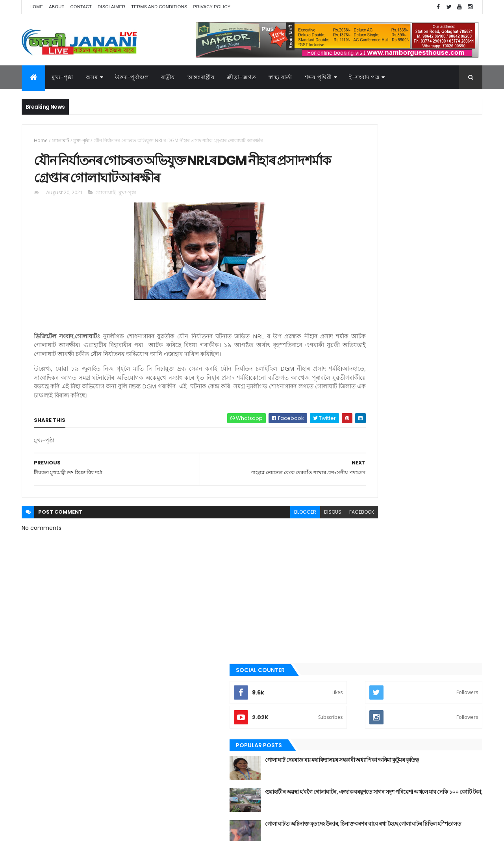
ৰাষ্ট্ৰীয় (168, 77)
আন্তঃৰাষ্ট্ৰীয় (201, 77)
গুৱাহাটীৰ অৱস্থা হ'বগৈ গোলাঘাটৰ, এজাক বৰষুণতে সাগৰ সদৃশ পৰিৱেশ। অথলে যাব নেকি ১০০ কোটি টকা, (429, 261)
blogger (251, 529)
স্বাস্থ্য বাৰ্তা (280, 77)
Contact (81, 7)
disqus (279, 529)
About (57, 7)
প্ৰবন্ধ (350, 590)
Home (36, 7)
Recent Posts (375, 320)
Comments (447, 320)
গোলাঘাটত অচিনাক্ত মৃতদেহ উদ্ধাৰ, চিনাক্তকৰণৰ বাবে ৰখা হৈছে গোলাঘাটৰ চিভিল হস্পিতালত (426, 289)
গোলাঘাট (60, 140)
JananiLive (63, 823)
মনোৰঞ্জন (354, 617)
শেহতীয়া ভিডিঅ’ (360, 683)
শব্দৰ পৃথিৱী (318, 77)
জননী (351, 577)
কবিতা (351, 524)
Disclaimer (111, 7)
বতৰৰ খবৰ (355, 604)
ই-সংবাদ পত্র (364, 77)
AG (39, 831)
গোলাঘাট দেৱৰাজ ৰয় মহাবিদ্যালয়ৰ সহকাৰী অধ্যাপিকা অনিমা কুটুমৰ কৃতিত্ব (420, 225)
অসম (92, 77)
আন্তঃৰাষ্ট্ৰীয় (356, 484)
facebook (308, 529)
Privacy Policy (212, 7)
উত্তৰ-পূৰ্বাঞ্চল (132, 77)
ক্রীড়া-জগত (241, 77)
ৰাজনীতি (353, 644)
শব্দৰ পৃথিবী (355, 670)
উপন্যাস (352, 511)
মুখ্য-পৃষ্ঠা (62, 77)
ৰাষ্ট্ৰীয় (350, 657)
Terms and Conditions (159, 7)
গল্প (348, 550)
